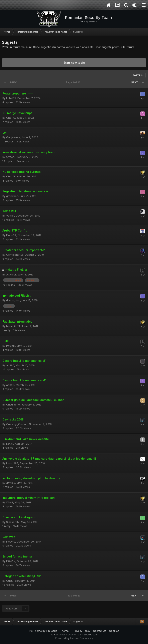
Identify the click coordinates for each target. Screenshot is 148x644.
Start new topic (74, 63)
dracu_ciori (13, 300)
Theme (65, 631)
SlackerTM (13, 522)
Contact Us (100, 631)
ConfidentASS (15, 255)
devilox (11, 483)
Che (9, 118)
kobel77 (11, 98)
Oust (9, 581)
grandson (12, 196)
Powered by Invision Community (74, 638)
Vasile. (10, 216)
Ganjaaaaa (13, 137)
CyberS (11, 157)
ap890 (10, 365)
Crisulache (13, 404)
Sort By (138, 75)
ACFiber (11, 274)
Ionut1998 (12, 463)
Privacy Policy (82, 631)
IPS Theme (35, 631)
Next (134, 82)
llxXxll (10, 444)
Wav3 (10, 502)
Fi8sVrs (11, 542)
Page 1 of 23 (74, 82)
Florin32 (11, 235)
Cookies (114, 631)
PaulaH (11, 346)
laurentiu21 (13, 326)
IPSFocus (52, 631)
